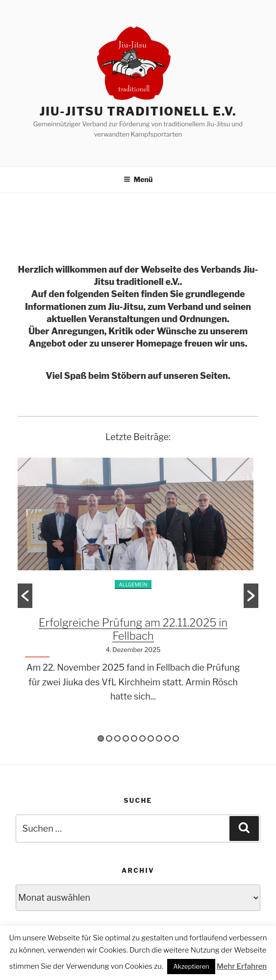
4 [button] (126, 738)
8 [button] (159, 738)
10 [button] (176, 738)
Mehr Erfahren (242, 966)
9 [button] (167, 738)
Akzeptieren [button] (191, 966)
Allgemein (133, 584)
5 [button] (134, 738)
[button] (25, 596)
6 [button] (142, 738)
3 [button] (117, 738)
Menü (138, 179)
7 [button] (151, 738)
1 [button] (101, 738)
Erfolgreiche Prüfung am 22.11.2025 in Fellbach (133, 629)
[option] (138, 588)
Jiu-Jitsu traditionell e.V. (138, 111)
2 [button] (109, 738)
